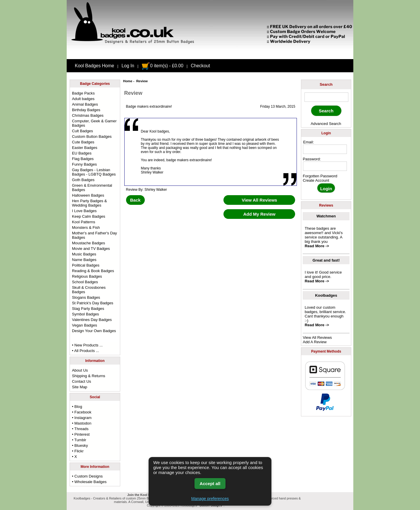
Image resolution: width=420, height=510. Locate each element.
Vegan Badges (85, 325)
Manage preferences (210, 499)
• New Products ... (87, 345)
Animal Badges (85, 104)
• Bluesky (80, 445)
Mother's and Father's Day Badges (94, 235)
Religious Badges (87, 276)
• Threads (80, 429)
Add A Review (315, 342)
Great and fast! (326, 260)
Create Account (316, 180)
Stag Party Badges (88, 309)
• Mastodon (82, 423)
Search (326, 84)
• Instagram (82, 418)
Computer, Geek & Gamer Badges (94, 123)
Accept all (210, 484)
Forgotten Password (320, 176)
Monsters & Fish (86, 227)
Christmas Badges (88, 115)
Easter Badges (85, 148)
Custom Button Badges (92, 136)
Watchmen (326, 216)
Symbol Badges (85, 314)
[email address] (325, 149)
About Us (80, 370)
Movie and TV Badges (91, 249)
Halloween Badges (88, 195)
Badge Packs (83, 93)
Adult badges (83, 99)
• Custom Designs (87, 476)
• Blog (77, 407)
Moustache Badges (88, 243)
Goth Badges (83, 180)
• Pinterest (81, 434)
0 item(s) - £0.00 (162, 66)
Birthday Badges (86, 110)
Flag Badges (83, 159)
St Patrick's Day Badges (93, 303)
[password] (325, 166)
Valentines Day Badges (92, 320)
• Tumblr (79, 440)
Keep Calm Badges (89, 216)
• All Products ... (86, 351)
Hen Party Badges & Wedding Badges (89, 203)
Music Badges (84, 254)
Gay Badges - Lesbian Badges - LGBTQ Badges (94, 172)
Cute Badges (83, 142)
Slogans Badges (86, 297)
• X (74, 457)
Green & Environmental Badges (92, 188)
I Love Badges (84, 211)
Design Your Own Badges (94, 331)
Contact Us (81, 381)
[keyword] (326, 97)
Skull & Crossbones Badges (89, 290)
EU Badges (82, 153)
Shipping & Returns (89, 376)
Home (128, 81)
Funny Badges (84, 164)
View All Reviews (317, 338)
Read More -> (317, 246)
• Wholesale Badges (89, 482)
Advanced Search (326, 124)
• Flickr (78, 451)
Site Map (80, 387)
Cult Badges (82, 131)
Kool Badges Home (94, 66)
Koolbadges (326, 295)
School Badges (85, 282)
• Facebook (82, 412)
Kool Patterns (84, 222)
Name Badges (84, 260)
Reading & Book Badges (93, 271)
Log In (128, 66)
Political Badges (86, 265)
